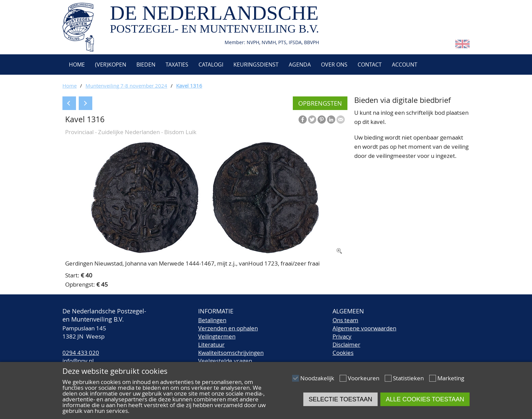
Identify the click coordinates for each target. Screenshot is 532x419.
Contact (370, 65)
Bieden (146, 65)
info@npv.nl (78, 361)
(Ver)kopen (111, 65)
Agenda (300, 65)
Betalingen (212, 320)
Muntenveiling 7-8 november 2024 (126, 86)
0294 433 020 (81, 353)
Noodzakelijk (317, 378)
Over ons (334, 65)
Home (76, 65)
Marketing (451, 378)
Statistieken (408, 378)
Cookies (343, 353)
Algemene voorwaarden (364, 328)
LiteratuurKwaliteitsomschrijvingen (231, 349)
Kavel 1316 (189, 86)
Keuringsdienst (256, 65)
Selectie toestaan (340, 399)
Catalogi (211, 65)
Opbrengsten (320, 103)
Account (405, 65)
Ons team (345, 320)
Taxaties (177, 65)
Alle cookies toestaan (425, 399)
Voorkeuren (364, 378)
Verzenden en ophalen (228, 328)
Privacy (342, 336)
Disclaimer (346, 344)
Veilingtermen (217, 336)
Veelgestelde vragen (225, 361)
